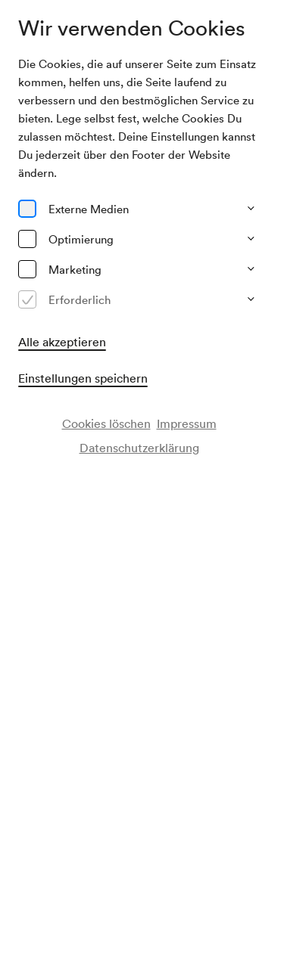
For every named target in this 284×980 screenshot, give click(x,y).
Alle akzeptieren (62, 342)
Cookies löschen (106, 423)
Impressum (187, 423)
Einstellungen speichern (83, 378)
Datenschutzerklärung (139, 448)
